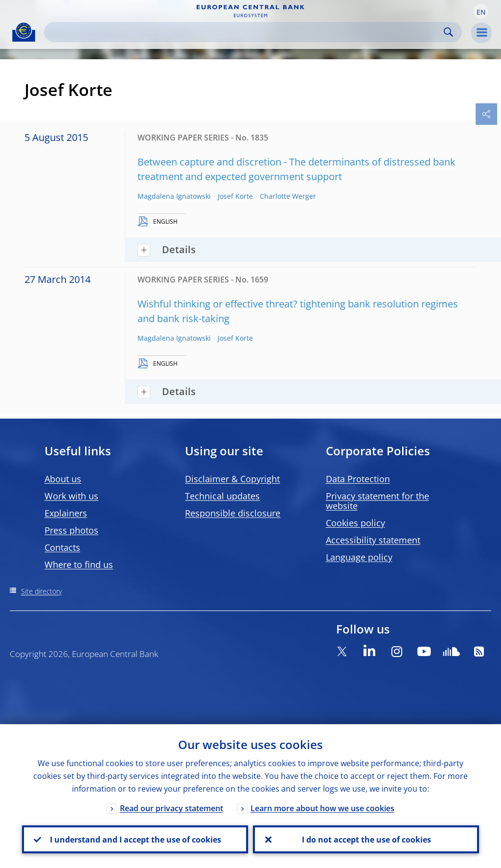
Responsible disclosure (233, 513)
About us (63, 479)
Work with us (71, 496)
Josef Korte (235, 196)
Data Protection (358, 479)
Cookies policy (355, 523)
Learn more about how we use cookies (322, 808)
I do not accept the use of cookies (366, 839)
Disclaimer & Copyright (232, 479)
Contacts (62, 547)
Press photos (71, 530)
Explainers (66, 513)
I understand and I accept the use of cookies (135, 839)
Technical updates (222, 496)
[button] (481, 11)
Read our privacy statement (171, 808)
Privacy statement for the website (377, 501)
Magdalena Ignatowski (174, 196)
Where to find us (79, 564)
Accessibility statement (373, 540)
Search (448, 32)
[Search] (245, 32)
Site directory (41, 591)
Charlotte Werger (288, 196)
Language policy (359, 557)
